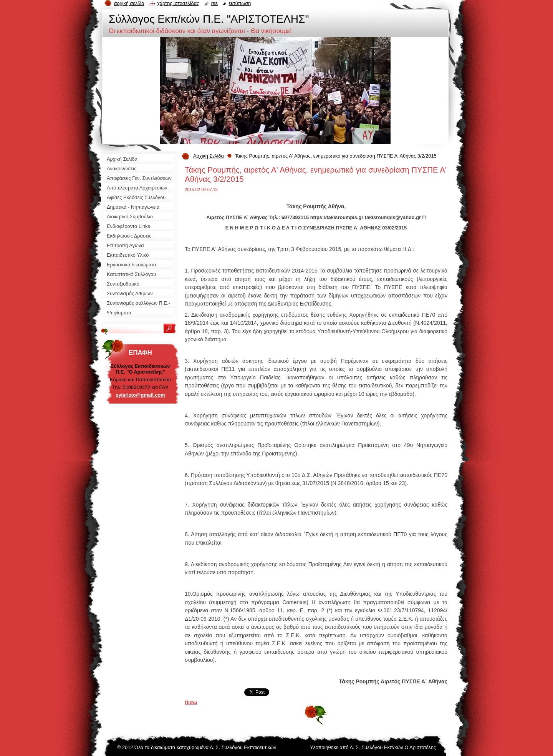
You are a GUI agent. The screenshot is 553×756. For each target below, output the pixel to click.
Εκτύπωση (240, 3)
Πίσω (191, 702)
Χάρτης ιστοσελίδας (178, 3)
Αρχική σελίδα (129, 3)
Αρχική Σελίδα (209, 156)
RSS (214, 3)
